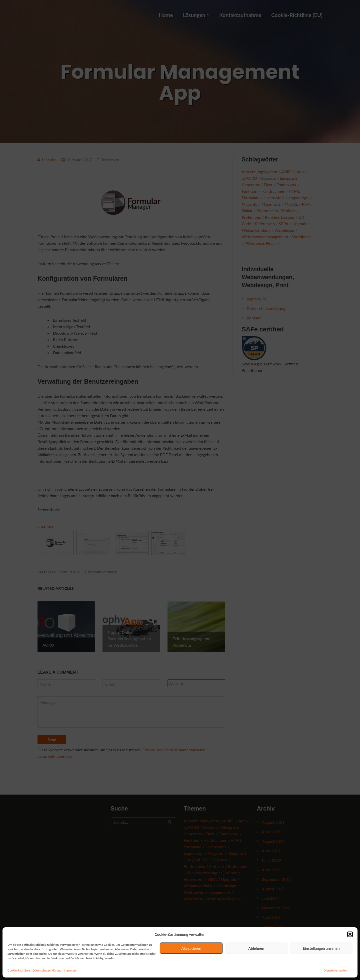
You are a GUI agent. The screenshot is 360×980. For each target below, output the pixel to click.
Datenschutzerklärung (47, 970)
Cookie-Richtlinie (19, 970)
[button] (350, 934)
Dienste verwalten (335, 970)
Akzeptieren (191, 948)
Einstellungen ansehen (321, 948)
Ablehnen (256, 948)
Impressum (71, 970)
